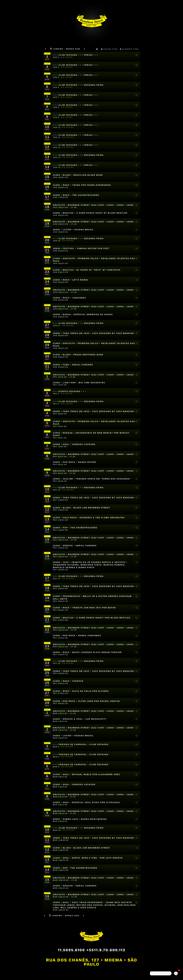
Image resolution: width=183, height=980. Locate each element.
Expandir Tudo (130, 49)
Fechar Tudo (110, 49)
